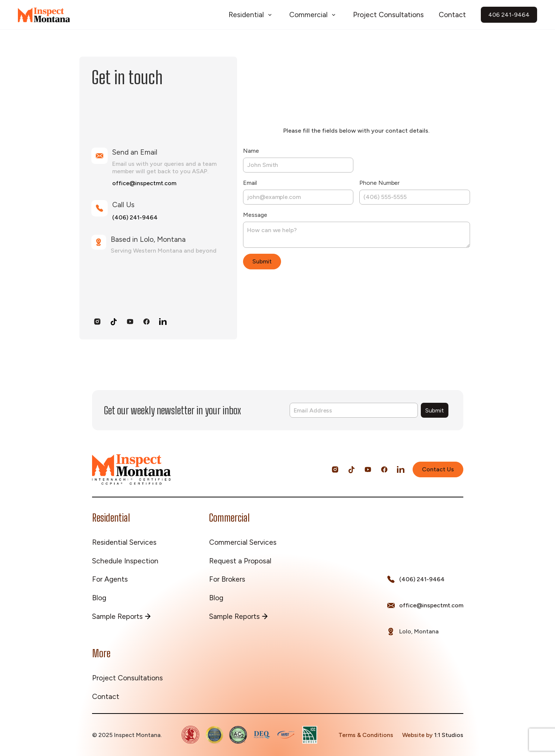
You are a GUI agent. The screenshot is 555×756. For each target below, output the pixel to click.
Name (251, 151)
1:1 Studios (449, 735)
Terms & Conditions (366, 735)
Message (255, 215)
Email (250, 183)
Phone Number (379, 183)
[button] (251, 15)
